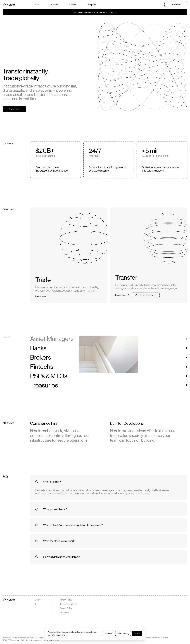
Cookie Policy (66, 608)
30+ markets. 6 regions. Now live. (95, 12)
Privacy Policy (66, 600)
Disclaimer (65, 612)
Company (91, 4)
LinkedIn (38, 600)
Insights (73, 4)
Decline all (109, 633)
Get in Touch (15, 109)
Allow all (137, 633)
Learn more (60, 635)
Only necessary (123, 633)
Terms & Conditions (69, 604)
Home (37, 4)
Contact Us (176, 4)
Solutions (55, 4)
